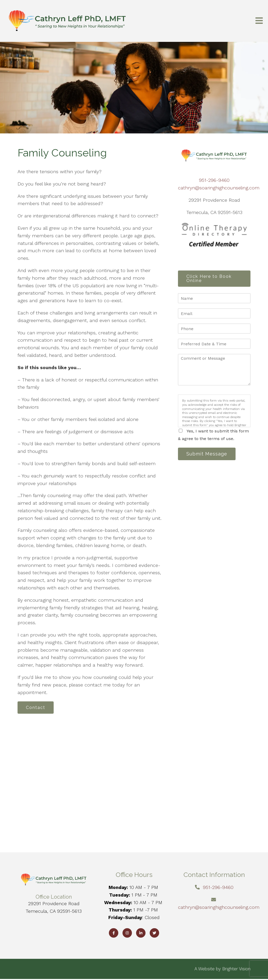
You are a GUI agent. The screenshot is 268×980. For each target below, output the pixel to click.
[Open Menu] (259, 21)
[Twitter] (154, 934)
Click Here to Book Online (210, 279)
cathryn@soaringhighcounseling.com (219, 188)
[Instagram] (127, 934)
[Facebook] (114, 934)
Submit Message (208, 455)
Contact (37, 708)
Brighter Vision (236, 970)
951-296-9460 (214, 180)
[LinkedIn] (141, 934)
